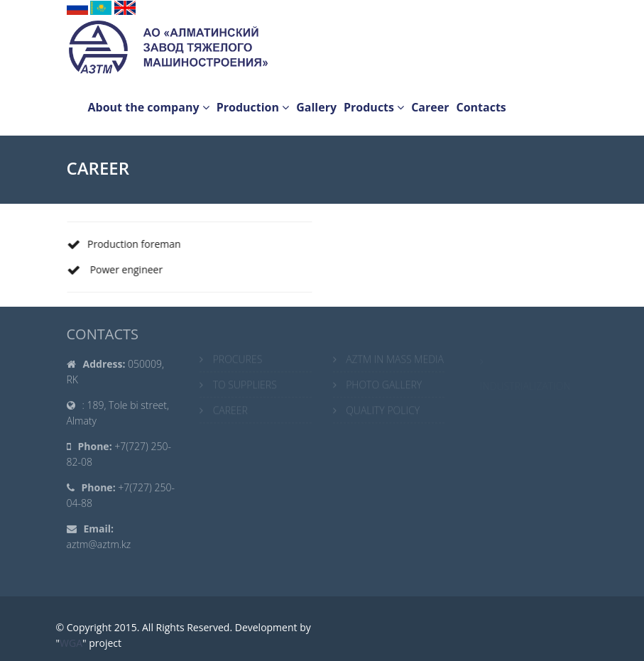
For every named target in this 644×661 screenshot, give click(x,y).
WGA (71, 643)
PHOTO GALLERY (384, 386)
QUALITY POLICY (383, 411)
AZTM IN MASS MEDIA (395, 360)
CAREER (230, 411)
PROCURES (238, 360)
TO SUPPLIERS (245, 386)
